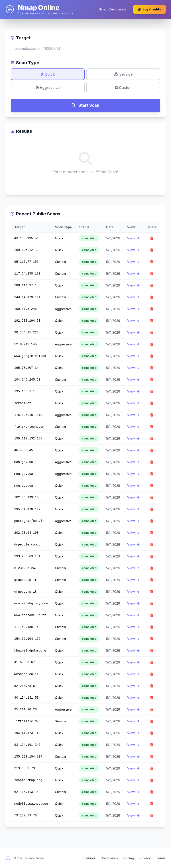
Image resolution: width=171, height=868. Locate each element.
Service (123, 74)
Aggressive (48, 88)
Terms (161, 858)
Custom (123, 88)
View (133, 238)
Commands (109, 858)
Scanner (89, 858)
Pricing (129, 858)
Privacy (145, 858)
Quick (48, 74)
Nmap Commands (112, 9)
